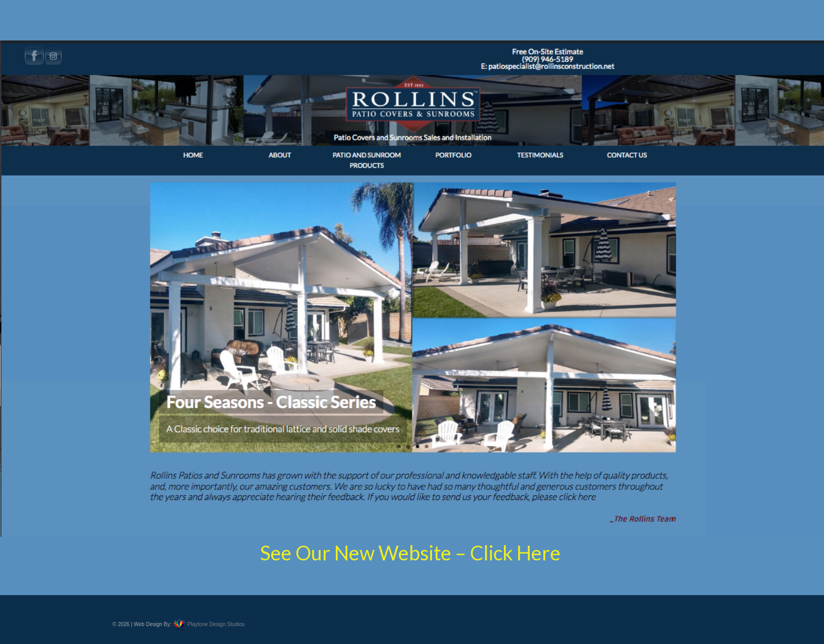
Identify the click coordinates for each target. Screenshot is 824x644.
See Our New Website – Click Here (412, 553)
